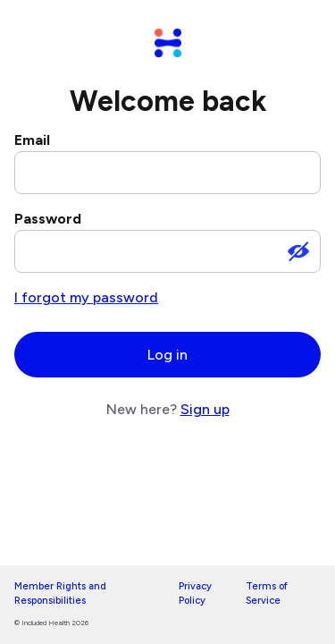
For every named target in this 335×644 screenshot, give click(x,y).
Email (32, 140)
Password (48, 219)
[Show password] (298, 251)
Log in (167, 355)
